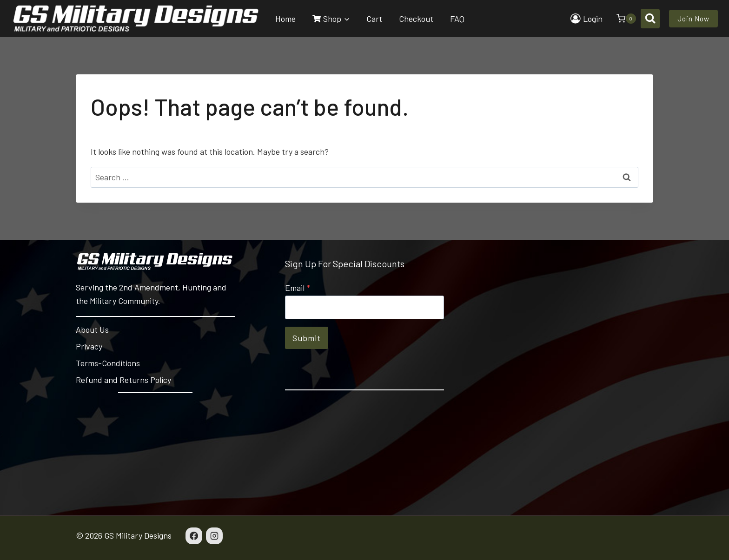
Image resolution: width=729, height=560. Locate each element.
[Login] (587, 19)
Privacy (89, 346)
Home (285, 19)
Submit (307, 338)
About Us (92, 329)
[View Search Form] (650, 18)
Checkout (416, 19)
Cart (374, 19)
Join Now (693, 19)
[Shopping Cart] (622, 19)
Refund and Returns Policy (123, 380)
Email (298, 288)
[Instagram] (214, 536)
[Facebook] (194, 536)
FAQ (457, 19)
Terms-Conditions (108, 363)
